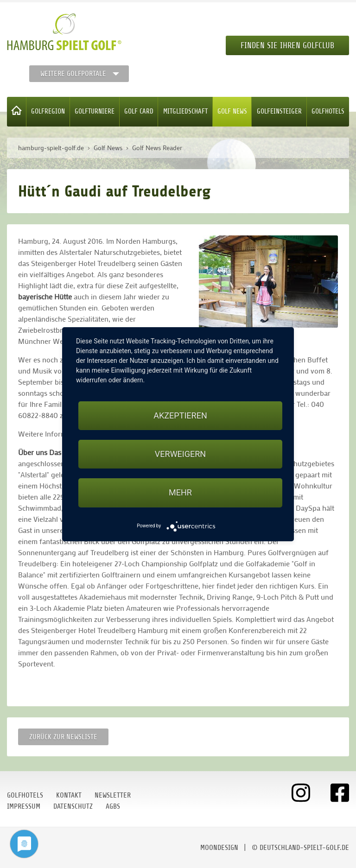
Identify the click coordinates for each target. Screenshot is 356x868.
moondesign (219, 848)
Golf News (232, 111)
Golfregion (48, 111)
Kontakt (69, 795)
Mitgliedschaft (185, 111)
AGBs (113, 806)
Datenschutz (73, 806)
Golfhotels (328, 111)
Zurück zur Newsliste (63, 737)
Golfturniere (95, 111)
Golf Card (139, 111)
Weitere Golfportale (73, 74)
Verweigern (180, 454)
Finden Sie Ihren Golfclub (287, 45)
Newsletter (113, 795)
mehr (180, 492)
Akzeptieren (180, 415)
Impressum (24, 806)
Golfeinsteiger (279, 111)
